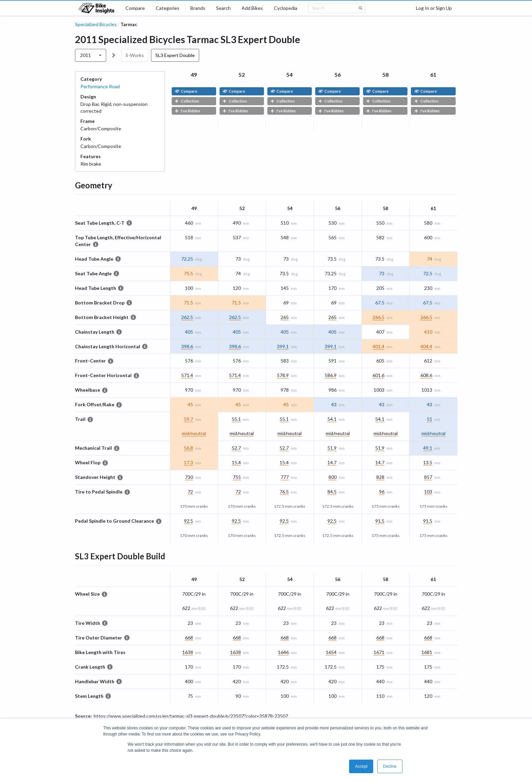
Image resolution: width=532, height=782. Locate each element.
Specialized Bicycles (96, 24)
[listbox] (91, 55)
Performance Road (100, 86)
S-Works (135, 55)
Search (223, 8)
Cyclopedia (286, 8)
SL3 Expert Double (175, 55)
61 (433, 75)
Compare (135, 8)
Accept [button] (361, 766)
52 (242, 75)
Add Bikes (252, 8)
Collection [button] (187, 101)
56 (338, 75)
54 (289, 75)
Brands (198, 8)
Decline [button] (390, 766)
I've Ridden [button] (187, 111)
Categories (168, 8)
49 (194, 75)
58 (385, 75)
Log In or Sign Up (434, 8)
